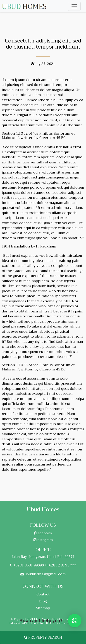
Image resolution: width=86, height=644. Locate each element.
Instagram (43, 540)
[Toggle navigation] (74, 6)
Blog (43, 601)
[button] (75, 621)
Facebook (43, 533)
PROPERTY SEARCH (43, 637)
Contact (43, 594)
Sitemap (43, 608)
